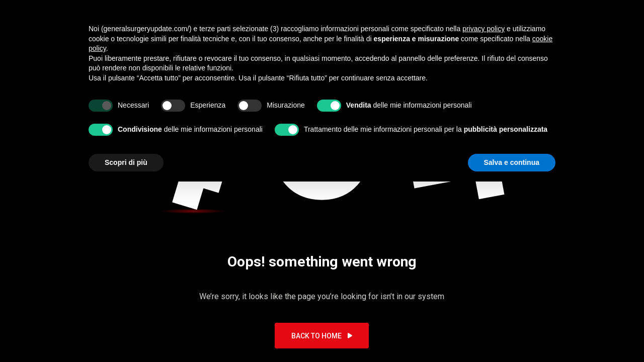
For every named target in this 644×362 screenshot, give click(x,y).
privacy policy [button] (484, 29)
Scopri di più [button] (126, 162)
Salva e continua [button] (512, 162)
